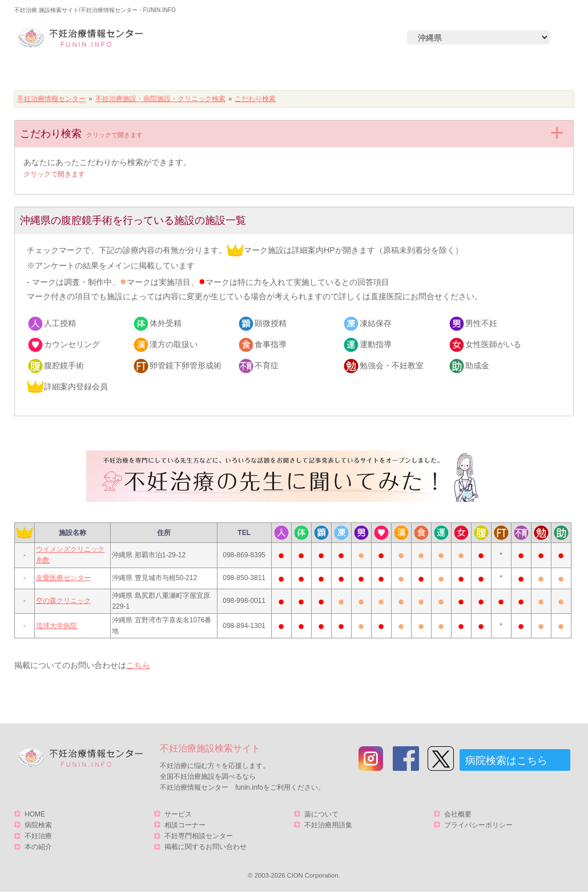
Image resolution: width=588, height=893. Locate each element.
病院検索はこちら (506, 761)
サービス (513, 72)
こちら (138, 665)
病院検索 (178, 72)
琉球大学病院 (57, 626)
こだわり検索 (255, 99)
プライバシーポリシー (478, 825)
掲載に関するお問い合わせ (206, 847)
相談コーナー (185, 825)
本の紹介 (397, 72)
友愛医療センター (63, 578)
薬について (321, 814)
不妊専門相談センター (199, 836)
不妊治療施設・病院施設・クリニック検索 (160, 99)
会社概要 (458, 814)
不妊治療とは (288, 72)
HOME (69, 72)
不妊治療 (38, 836)
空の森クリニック (63, 601)
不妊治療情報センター (51, 99)
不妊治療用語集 (328, 825)
